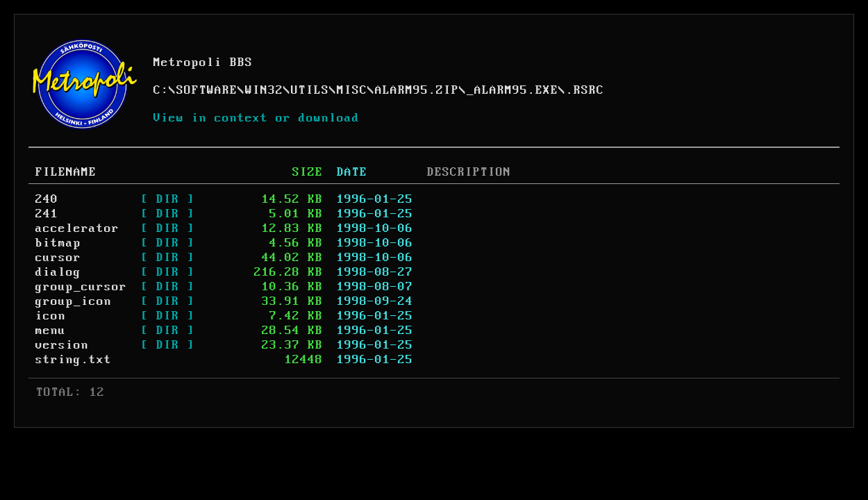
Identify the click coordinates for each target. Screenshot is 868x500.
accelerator (77, 228)
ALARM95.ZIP (417, 90)
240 (47, 199)
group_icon (74, 301)
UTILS (310, 90)
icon (51, 316)
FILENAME (66, 172)
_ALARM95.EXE (512, 90)
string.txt (74, 360)
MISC (352, 90)
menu (51, 331)
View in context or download (257, 118)
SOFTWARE (207, 90)
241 (47, 214)
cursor (58, 258)
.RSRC (585, 90)
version (62, 345)
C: (161, 90)
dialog (58, 272)
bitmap (58, 243)
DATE (352, 172)
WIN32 (264, 90)
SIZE (308, 172)
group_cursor (81, 287)
